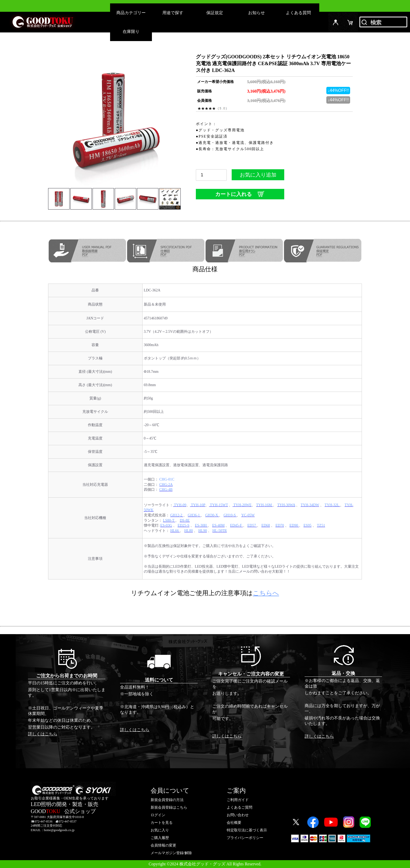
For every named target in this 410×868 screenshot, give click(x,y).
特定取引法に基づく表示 (247, 830)
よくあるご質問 (240, 807)
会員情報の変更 (163, 845)
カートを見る (162, 823)
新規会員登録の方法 (167, 800)
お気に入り (160, 830)
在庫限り (131, 32)
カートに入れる (240, 194)
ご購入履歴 (160, 838)
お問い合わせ (238, 815)
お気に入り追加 (258, 176)
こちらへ (266, 593)
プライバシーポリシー (245, 838)
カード (350, 22)
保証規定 (215, 13)
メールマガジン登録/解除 (171, 853)
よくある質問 (298, 13)
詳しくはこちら (43, 734)
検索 (384, 22)
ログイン (336, 22)
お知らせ (257, 13)
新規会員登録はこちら (169, 807)
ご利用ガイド (238, 800)
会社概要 (234, 823)
